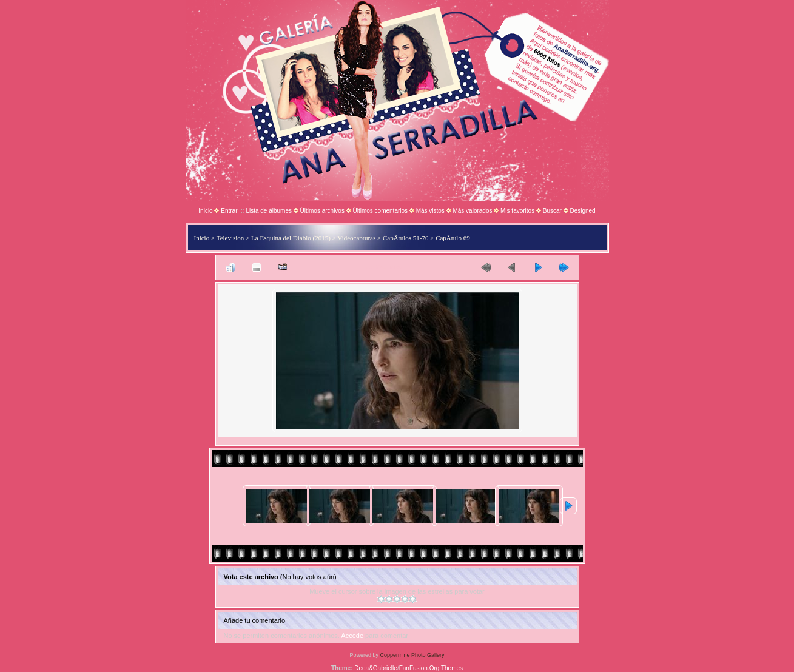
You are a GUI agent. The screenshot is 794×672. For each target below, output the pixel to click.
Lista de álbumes (269, 211)
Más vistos (430, 211)
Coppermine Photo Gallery (412, 655)
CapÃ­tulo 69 (453, 238)
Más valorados (472, 211)
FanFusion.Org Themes (431, 668)
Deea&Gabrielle (376, 668)
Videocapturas (356, 238)
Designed (582, 211)
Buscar (552, 211)
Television (230, 238)
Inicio (205, 211)
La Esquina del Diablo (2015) (291, 238)
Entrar (229, 211)
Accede (352, 636)
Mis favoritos (517, 211)
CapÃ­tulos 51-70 (405, 238)
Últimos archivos (322, 211)
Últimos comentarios (380, 211)
